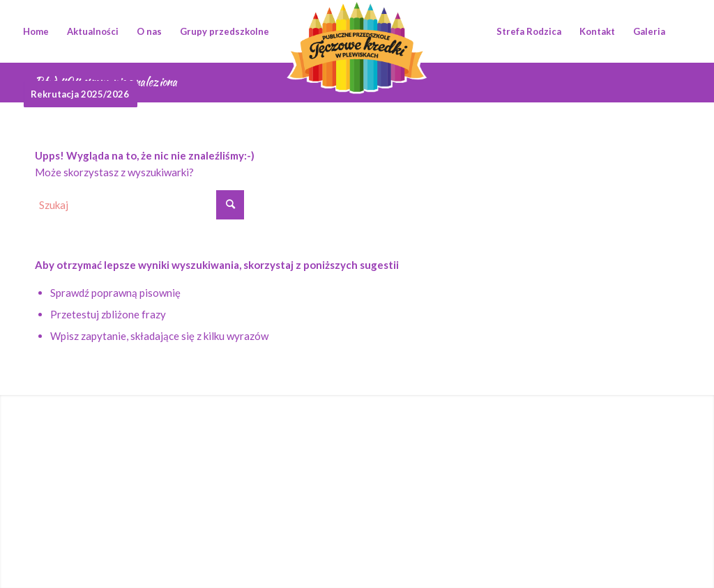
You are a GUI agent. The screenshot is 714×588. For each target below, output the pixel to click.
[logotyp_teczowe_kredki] (357, 31)
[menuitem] (36, 31)
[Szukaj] (139, 205)
